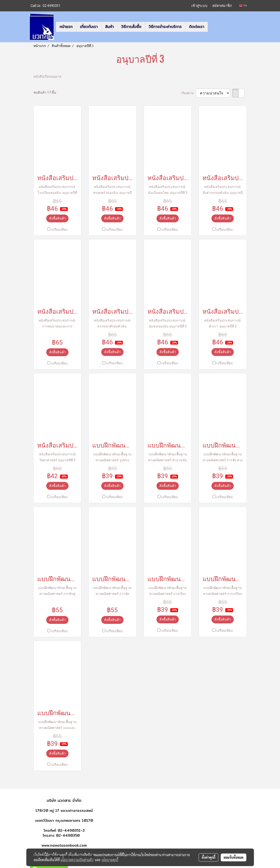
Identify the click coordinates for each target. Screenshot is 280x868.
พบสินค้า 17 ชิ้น (45, 93)
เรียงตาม (188, 93)
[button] (212, 27)
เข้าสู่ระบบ (199, 6)
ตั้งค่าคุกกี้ (209, 857)
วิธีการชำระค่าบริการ (165, 27)
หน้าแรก (66, 27)
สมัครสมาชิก (222, 6)
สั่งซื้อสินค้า (57, 218)
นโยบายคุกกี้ (110, 860)
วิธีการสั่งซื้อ (131, 27)
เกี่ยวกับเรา (89, 27)
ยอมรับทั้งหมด (234, 857)
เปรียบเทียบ (59, 229)
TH (243, 6)
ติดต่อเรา (197, 27)
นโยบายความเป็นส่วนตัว (77, 860)
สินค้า (109, 27)
